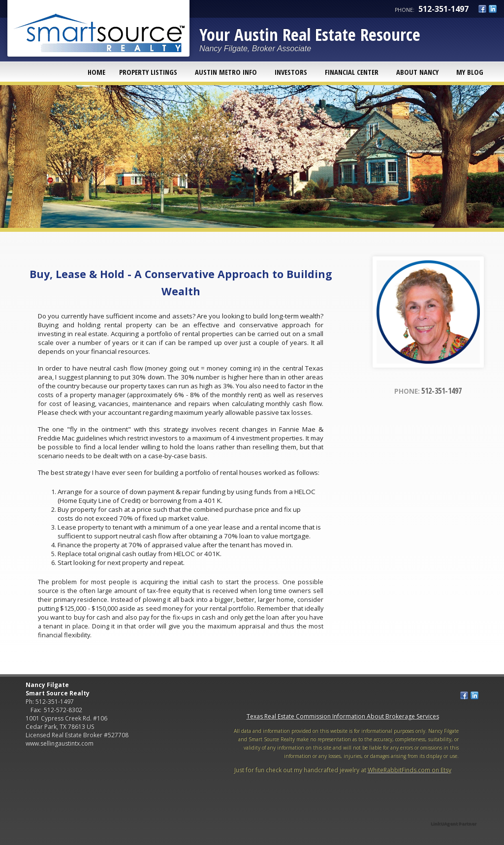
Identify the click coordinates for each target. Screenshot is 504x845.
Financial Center (352, 72)
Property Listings (148, 72)
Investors (291, 72)
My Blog (470, 72)
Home (96, 72)
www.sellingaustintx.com (60, 743)
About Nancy (417, 72)
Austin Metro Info (226, 72)
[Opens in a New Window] (454, 810)
